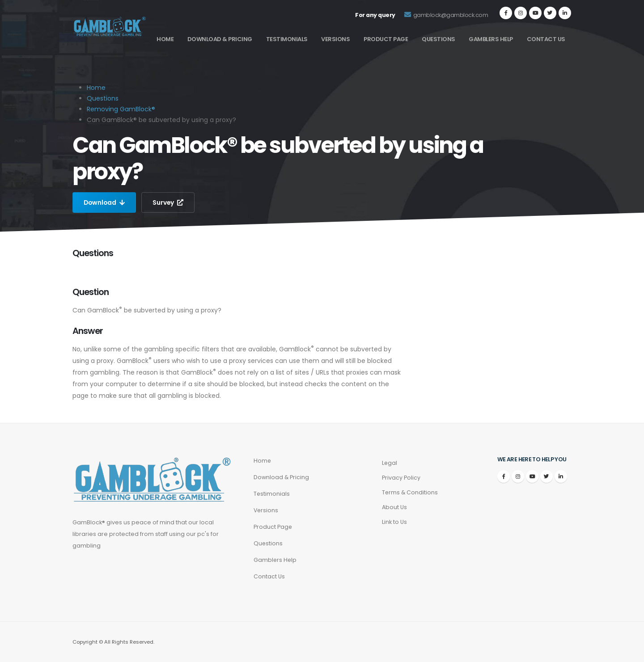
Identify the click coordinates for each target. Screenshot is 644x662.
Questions (439, 39)
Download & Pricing (220, 39)
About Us (394, 507)
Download (105, 202)
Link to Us (394, 522)
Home (165, 39)
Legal (390, 463)
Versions (335, 39)
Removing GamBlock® (121, 109)
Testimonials (287, 39)
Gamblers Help (491, 39)
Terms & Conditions (410, 492)
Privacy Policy (401, 478)
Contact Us (546, 39)
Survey (169, 202)
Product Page (386, 39)
